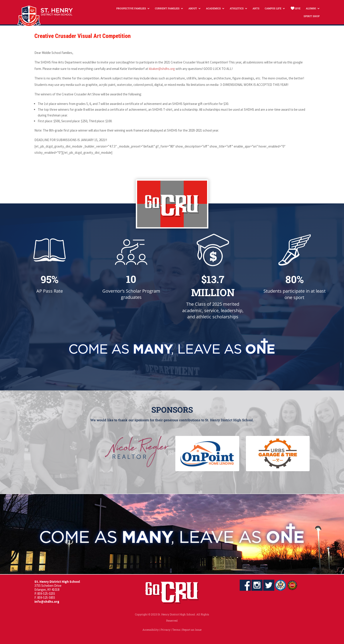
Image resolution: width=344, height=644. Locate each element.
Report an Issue (192, 630)
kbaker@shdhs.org (162, 69)
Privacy (165, 630)
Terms (176, 630)
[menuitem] (133, 8)
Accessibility (151, 630)
